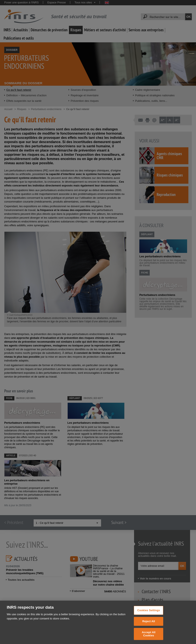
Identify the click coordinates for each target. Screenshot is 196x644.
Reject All (149, 627)
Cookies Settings (149, 616)
